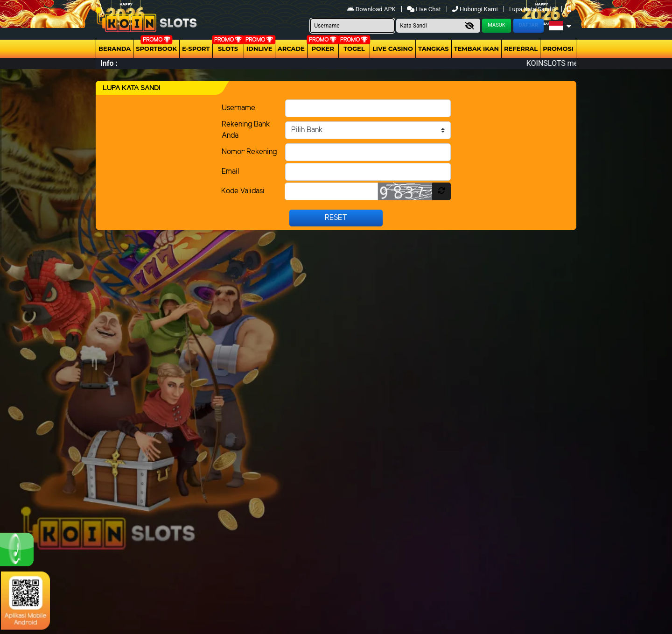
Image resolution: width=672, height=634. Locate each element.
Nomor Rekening (249, 152)
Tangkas (434, 49)
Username (238, 108)
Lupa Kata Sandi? (533, 9)
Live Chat (425, 9)
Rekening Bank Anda (246, 130)
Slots (228, 49)
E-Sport (196, 49)
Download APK (372, 9)
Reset (336, 218)
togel (354, 49)
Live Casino (393, 49)
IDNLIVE (259, 49)
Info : (109, 63)
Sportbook (156, 49)
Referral (521, 49)
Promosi (558, 49)
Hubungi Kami (476, 9)
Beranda (115, 49)
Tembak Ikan (476, 49)
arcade (291, 49)
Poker (323, 49)
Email (230, 172)
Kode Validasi (243, 191)
